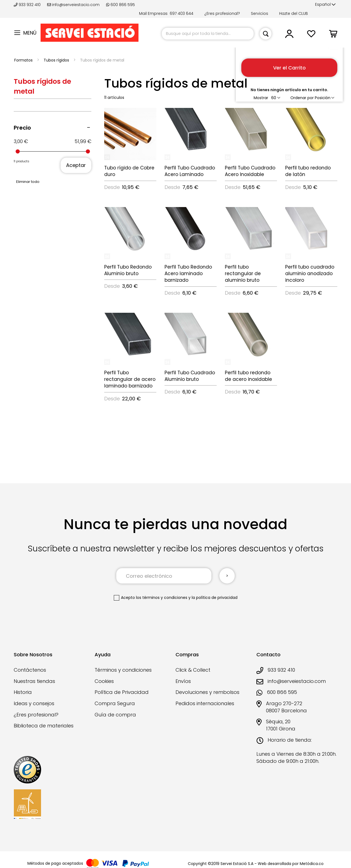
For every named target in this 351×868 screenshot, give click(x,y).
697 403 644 (182, 13)
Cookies (104, 681)
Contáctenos (30, 670)
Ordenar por (302, 98)
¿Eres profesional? (222, 13)
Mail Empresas (153, 13)
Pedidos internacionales (205, 703)
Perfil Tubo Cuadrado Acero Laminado (190, 171)
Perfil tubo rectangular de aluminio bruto (243, 274)
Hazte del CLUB (294, 13)
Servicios (260, 13)
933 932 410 (28, 5)
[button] (325, 5)
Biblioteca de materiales (44, 726)
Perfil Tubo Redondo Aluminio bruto (128, 270)
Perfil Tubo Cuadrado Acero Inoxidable (250, 171)
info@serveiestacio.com (73, 5)
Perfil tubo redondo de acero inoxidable (248, 376)
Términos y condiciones (123, 670)
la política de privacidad (215, 598)
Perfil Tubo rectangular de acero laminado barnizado (130, 379)
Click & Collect (193, 670)
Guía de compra (115, 715)
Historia (23, 692)
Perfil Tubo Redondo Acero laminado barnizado (188, 274)
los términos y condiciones (162, 598)
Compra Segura (115, 703)
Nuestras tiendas (34, 681)
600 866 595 (121, 5)
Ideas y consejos (34, 703)
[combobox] (208, 34)
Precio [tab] (22, 128)
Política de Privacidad (122, 692)
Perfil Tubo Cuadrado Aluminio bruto (190, 376)
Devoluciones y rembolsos (207, 692)
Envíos (183, 681)
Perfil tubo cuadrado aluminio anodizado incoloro (310, 274)
